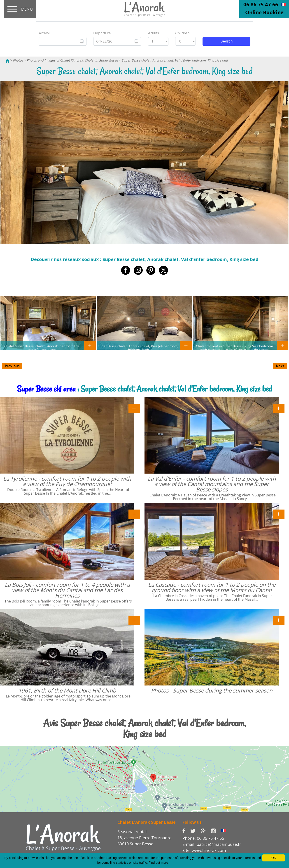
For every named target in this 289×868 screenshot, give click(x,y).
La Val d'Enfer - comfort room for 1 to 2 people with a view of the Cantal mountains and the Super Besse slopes (212, 484)
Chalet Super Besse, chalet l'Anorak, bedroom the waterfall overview (42, 348)
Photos (18, 60)
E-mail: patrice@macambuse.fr (212, 844)
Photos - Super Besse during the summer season (212, 690)
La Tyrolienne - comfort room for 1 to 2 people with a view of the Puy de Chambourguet (67, 481)
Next (280, 366)
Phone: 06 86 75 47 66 (203, 838)
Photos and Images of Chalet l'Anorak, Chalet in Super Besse (72, 60)
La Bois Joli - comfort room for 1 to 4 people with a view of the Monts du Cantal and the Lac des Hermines (67, 590)
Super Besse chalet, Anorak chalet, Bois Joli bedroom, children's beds (138, 348)
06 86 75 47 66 (261, 4)
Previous (12, 366)
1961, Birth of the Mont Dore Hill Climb (67, 690)
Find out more (158, 863)
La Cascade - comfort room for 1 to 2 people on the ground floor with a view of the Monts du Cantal (212, 587)
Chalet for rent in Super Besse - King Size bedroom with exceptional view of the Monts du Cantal (234, 348)
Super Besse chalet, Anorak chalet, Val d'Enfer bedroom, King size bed (175, 60)
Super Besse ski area (46, 389)
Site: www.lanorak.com (204, 850)
